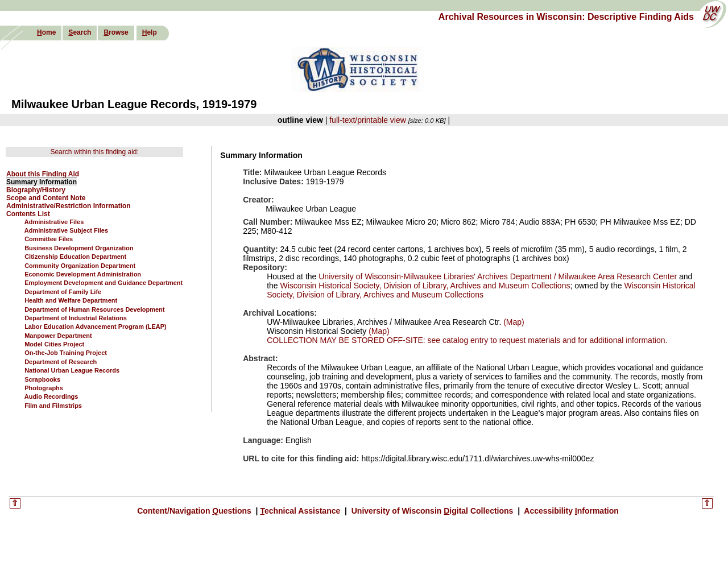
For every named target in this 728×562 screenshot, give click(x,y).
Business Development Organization (79, 248)
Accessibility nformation (570, 511)
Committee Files (49, 239)
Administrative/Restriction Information (69, 206)
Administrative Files (54, 222)
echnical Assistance (301, 511)
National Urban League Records (72, 370)
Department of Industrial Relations (76, 318)
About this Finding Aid (43, 174)
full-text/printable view (368, 120)
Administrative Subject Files (66, 230)
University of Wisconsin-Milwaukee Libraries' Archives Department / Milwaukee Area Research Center (498, 276)
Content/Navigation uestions (195, 511)
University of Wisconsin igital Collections (432, 511)
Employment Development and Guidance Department (104, 283)
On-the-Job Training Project (66, 353)
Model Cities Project (54, 344)
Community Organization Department (80, 266)
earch (80, 32)
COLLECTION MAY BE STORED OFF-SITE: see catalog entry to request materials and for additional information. (467, 340)
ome (46, 32)
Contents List (28, 214)
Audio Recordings (51, 396)
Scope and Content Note (46, 198)
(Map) (512, 322)
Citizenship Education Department (75, 257)
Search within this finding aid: (94, 152)
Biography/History (36, 190)
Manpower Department (58, 336)
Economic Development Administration (83, 274)
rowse (116, 32)
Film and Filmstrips (53, 406)
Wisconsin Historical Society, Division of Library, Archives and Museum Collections (425, 286)
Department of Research (61, 362)
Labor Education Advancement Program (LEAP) (96, 327)
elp (150, 32)
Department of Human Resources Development (94, 309)
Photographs (44, 388)
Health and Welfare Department (71, 300)
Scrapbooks (42, 379)
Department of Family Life (63, 292)
